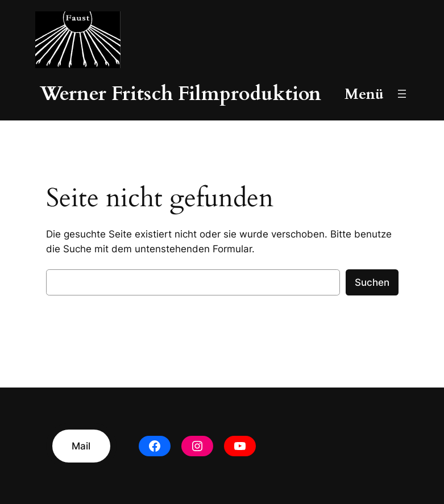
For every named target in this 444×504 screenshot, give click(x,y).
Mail (81, 446)
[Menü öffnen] (402, 94)
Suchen (372, 282)
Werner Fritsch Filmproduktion (180, 94)
